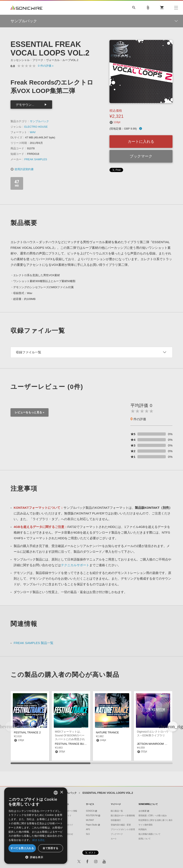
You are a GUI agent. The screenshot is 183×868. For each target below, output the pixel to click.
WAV (33, 132)
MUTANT (90, 820)
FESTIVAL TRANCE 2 (27, 732)
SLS (88, 834)
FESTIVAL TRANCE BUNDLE (73, 744)
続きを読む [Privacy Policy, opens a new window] (39, 840)
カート (114, 839)
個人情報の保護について (149, 834)
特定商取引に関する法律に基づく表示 (155, 820)
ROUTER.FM (92, 816)
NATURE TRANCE (107, 732)
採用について (144, 839)
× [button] (61, 792)
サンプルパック (39, 121)
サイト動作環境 (145, 825)
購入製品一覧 (117, 811)
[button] (173, 726)
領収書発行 (116, 820)
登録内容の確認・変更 (121, 825)
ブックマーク (141, 156)
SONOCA (90, 811)
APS (88, 829)
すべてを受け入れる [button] (22, 848)
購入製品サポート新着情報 (123, 816)
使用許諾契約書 (22, 169)
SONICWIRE (26, 8)
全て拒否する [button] (50, 848)
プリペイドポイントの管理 (123, 829)
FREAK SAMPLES (36, 159)
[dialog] (36, 826)
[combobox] (56, 793)
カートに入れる (141, 142)
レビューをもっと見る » (30, 412)
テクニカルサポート (75, 565)
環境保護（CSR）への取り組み (153, 816)
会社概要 (142, 811)
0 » (46, 66)
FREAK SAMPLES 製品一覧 (34, 643)
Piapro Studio (92, 825)
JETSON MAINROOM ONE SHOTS (159, 744)
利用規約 (142, 829)
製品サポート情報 (69, 811)
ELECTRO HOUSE (36, 127)
